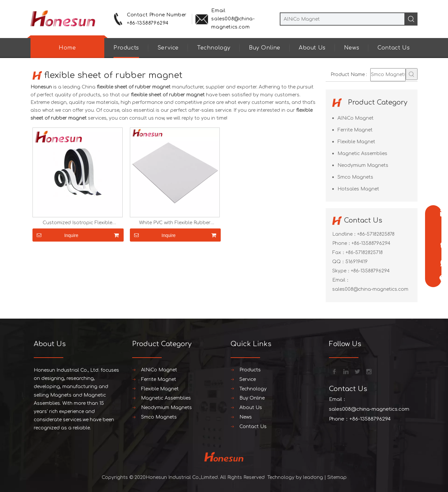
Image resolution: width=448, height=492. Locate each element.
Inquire (55, 235)
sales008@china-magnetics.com (370, 289)
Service (168, 48)
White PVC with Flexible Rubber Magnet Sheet (175, 223)
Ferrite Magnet (355, 130)
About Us (312, 48)
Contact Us (394, 48)
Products (126, 48)
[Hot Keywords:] (412, 74)
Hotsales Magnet (358, 189)
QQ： (339, 262)
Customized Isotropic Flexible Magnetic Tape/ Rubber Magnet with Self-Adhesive (78, 223)
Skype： (342, 271)
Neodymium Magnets (363, 165)
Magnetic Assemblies (362, 154)
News (352, 48)
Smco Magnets (355, 177)
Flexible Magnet (356, 142)
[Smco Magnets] (388, 75)
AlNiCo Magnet (356, 118)
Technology (214, 48)
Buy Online (265, 48)
